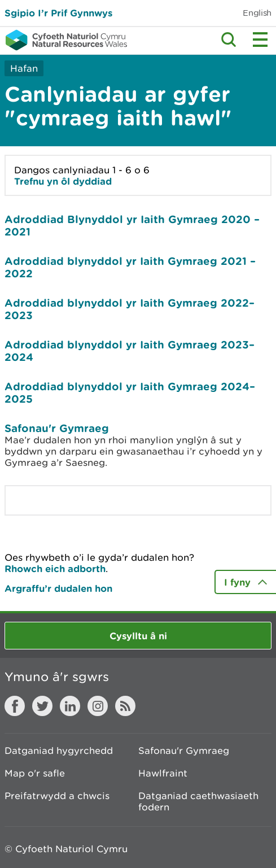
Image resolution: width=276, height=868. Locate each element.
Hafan (24, 68)
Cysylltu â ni (138, 636)
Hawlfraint (163, 773)
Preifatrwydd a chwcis (57, 796)
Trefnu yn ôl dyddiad (63, 181)
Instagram (98, 706)
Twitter (42, 706)
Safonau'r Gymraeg (57, 428)
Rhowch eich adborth (55, 568)
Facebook (15, 706)
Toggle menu (260, 40)
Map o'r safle (35, 773)
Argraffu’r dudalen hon (58, 588)
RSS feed (125, 706)
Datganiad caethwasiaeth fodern (198, 801)
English (257, 13)
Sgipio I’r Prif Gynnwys (58, 13)
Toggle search (229, 40)
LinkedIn (70, 706)
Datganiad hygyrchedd (59, 751)
